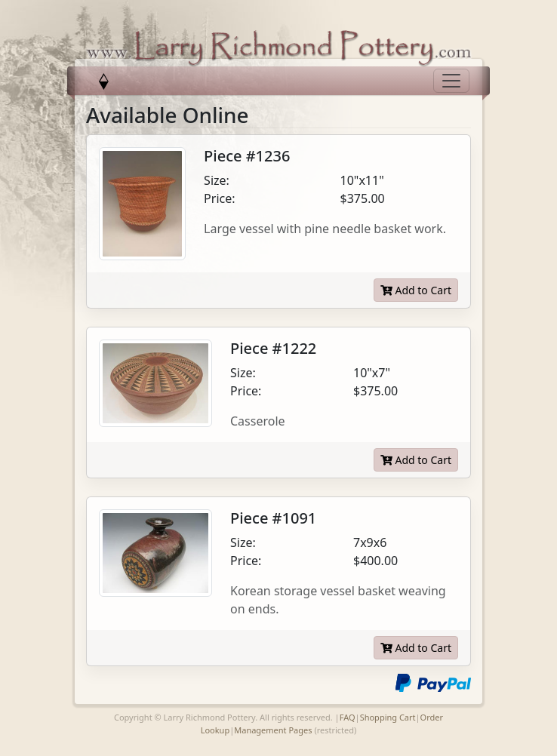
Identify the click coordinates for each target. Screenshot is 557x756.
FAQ (348, 717)
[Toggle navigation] (451, 81)
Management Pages (273, 730)
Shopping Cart (388, 717)
